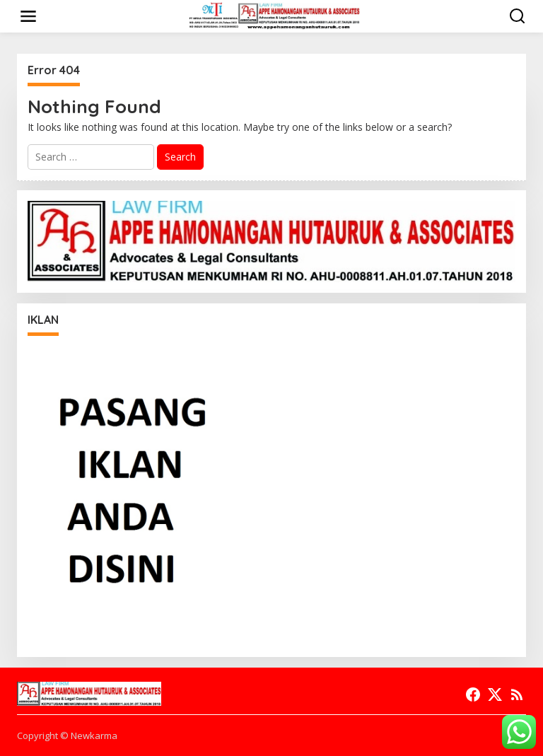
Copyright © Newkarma (67, 735)
